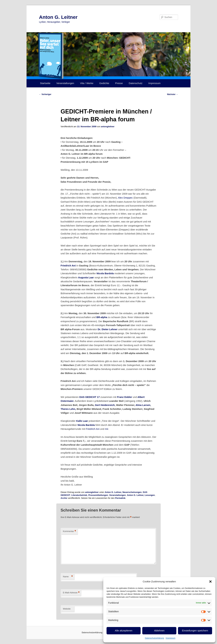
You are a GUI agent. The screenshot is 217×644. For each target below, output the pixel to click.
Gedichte (104, 83)
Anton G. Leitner (58, 17)
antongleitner (108, 126)
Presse (119, 83)
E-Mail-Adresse (71, 593)
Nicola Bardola (105, 273)
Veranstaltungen (65, 83)
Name (68, 577)
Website (67, 609)
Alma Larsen (143, 405)
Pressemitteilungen (98, 495)
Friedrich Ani (68, 265)
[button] (210, 582)
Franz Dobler (125, 397)
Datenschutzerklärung (154, 638)
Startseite (45, 83)
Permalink (120, 498)
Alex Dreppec (125, 198)
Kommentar (69, 531)
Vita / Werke (87, 83)
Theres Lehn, (68, 409)
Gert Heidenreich (105, 405)
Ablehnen (159, 631)
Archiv (64, 498)
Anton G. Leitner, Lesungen (141, 495)
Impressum (171, 638)
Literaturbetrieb (79, 495)
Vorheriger (45, 94)
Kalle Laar (82, 421)
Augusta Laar (86, 277)
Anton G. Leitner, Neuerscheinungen (123, 492)
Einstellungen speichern (195, 631)
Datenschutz (136, 83)
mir (107, 429)
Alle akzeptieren (124, 631)
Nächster (173, 94)
